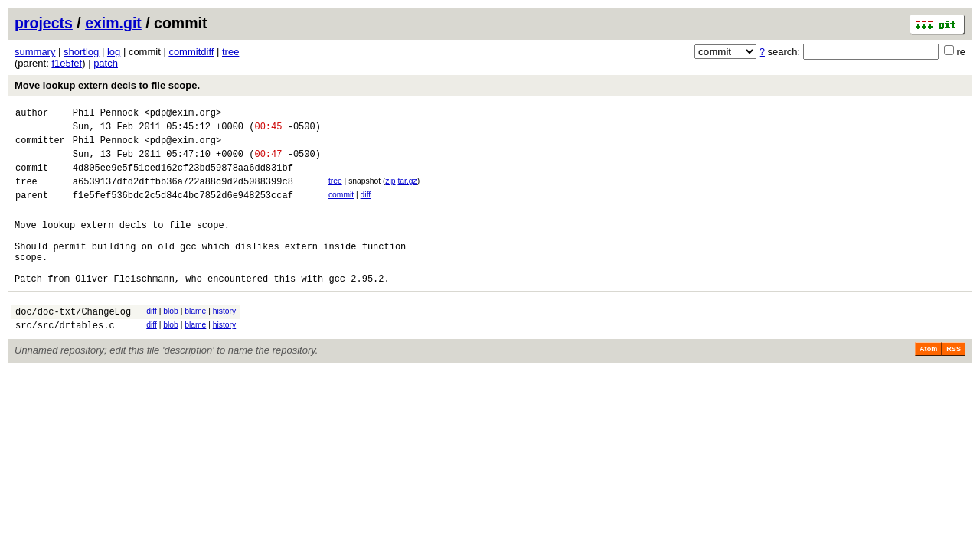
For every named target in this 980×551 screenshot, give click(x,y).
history (224, 341)
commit (341, 209)
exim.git (113, 23)
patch (106, 63)
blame (195, 341)
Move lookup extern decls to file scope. (107, 85)
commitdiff (191, 52)
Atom (928, 383)
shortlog (81, 52)
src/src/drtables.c (65, 359)
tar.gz (407, 192)
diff (366, 209)
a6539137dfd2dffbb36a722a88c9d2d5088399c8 (183, 195)
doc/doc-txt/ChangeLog (73, 343)
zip (390, 192)
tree (230, 52)
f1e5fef (67, 63)
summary (35, 52)
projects (44, 23)
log (114, 52)
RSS (954, 383)
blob (171, 341)
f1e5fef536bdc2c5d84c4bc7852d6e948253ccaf (183, 211)
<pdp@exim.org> (183, 114)
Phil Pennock (106, 114)
